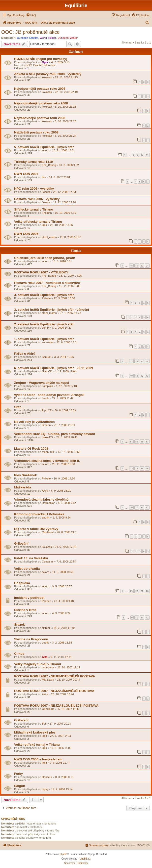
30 (137, 507)
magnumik (48, 452)
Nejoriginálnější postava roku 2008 (41, 103)
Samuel (46, 357)
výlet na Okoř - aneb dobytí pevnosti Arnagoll (49, 395)
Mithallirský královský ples (35, 732)
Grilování (21, 543)
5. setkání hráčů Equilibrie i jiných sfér (44, 147)
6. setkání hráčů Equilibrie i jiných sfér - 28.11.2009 (54, 368)
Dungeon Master (68, 38)
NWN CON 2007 (26, 174)
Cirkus (19, 654)
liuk (44, 177)
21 (147, 266)
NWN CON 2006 (26, 234)
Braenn (46, 425)
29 (131, 507)
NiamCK (47, 371)
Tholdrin (47, 213)
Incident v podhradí (29, 598)
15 (142, 468)
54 (131, 442)
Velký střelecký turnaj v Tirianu (38, 222)
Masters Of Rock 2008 (31, 449)
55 (137, 442)
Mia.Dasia (48, 680)
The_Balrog (49, 165)
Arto (45, 657)
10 (142, 155)
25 (131, 591)
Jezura (46, 192)
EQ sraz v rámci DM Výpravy (36, 529)
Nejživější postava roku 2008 (36, 132)
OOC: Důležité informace (41, 65)
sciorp (46, 150)
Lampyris (47, 386)
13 (142, 361)
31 (142, 507)
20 (142, 266)
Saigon (20, 786)
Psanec (46, 601)
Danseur (47, 777)
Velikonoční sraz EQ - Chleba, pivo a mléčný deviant (55, 434)
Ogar (45, 62)
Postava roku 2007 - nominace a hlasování (47, 283)
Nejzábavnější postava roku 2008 (40, 118)
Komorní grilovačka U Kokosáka (39, 514)
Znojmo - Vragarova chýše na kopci (42, 383)
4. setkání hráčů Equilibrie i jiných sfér (44, 295)
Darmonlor (48, 503)
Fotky (18, 774)
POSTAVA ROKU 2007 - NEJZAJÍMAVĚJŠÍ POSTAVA (54, 691)
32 (147, 507)
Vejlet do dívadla (27, 569)
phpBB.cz (85, 859)
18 (131, 266)
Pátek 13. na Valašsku (31, 558)
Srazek (19, 625)
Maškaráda (23, 487)
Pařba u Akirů (25, 354)
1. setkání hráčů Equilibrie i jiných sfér (44, 339)
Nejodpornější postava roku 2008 (40, 89)
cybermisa (48, 667)
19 (137, 266)
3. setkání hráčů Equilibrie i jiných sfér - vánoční (52, 310)
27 (142, 591)
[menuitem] (31, 15)
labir (45, 225)
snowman (48, 342)
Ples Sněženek (26, 475)
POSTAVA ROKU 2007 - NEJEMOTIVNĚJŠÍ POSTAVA (55, 676)
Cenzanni (48, 562)
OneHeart (48, 532)
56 (142, 442)
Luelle (46, 398)
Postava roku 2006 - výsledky (37, 199)
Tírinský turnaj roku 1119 (33, 162)
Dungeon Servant (28, 38)
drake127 (48, 437)
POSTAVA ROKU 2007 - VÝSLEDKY (41, 272)
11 (147, 155)
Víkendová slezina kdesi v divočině (41, 499)
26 (137, 591)
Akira (45, 491)
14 (147, 361)
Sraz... (19, 407)
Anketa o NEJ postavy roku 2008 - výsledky (48, 74)
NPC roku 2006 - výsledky (34, 189)
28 (147, 591)
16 (147, 468)
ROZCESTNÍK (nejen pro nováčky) (41, 59)
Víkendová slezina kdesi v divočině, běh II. (47, 461)
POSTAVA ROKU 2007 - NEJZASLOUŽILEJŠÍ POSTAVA (56, 706)
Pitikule (46, 298)
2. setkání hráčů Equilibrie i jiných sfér (44, 324)
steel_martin (49, 237)
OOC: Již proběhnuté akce (30, 32)
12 (137, 361)
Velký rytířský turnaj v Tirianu (37, 745)
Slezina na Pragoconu (31, 639)
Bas (44, 724)
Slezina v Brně (25, 610)
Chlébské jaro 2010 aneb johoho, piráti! (45, 258)
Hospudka (22, 583)
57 (147, 442)
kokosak (47, 77)
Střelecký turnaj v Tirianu (34, 209)
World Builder (48, 38)
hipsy (45, 789)
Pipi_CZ (47, 410)
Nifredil (46, 628)
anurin (46, 518)
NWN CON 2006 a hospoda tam (38, 759)
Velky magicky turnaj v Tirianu (38, 664)
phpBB (63, 854)
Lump (45, 328)
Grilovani (21, 720)
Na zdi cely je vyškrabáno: (34, 422)
